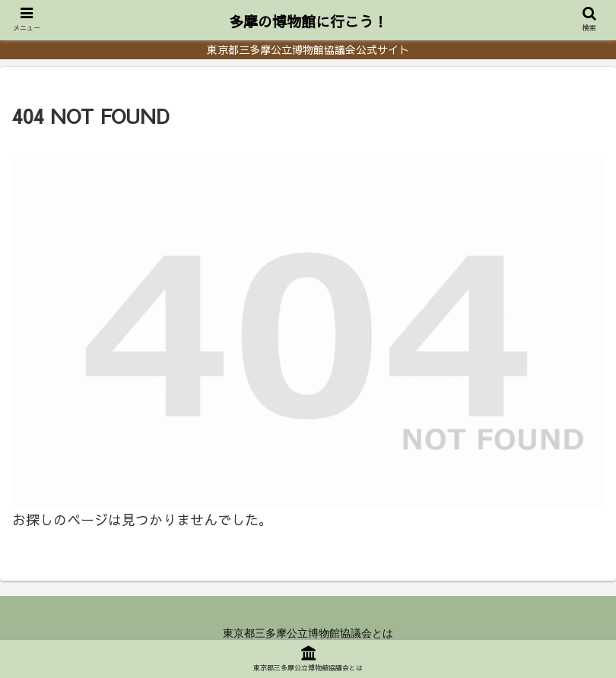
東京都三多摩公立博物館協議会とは (308, 633)
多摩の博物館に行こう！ (308, 21)
